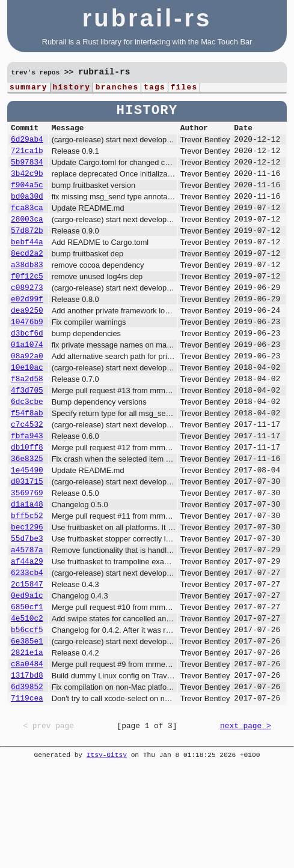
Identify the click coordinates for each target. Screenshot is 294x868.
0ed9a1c (27, 672)
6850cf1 (27, 686)
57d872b (27, 250)
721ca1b (27, 157)
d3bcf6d (27, 369)
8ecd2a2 (27, 276)
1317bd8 (27, 765)
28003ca (27, 237)
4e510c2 (27, 699)
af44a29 (27, 633)
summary (29, 88)
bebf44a (27, 263)
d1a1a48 (27, 567)
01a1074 (27, 382)
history (71, 88)
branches (117, 88)
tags (155, 88)
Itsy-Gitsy (107, 848)
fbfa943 (27, 487)
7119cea (27, 791)
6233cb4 (27, 646)
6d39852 (27, 778)
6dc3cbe (27, 448)
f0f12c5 (27, 303)
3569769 (27, 553)
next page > (245, 819)
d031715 (27, 540)
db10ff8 (27, 501)
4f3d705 (27, 435)
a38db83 (27, 289)
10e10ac (27, 408)
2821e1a (27, 738)
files (184, 88)
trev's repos (36, 73)
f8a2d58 (27, 421)
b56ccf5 (27, 712)
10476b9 (27, 355)
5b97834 (27, 170)
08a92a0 (27, 395)
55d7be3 (27, 606)
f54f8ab (27, 461)
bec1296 (27, 593)
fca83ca (27, 223)
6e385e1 (27, 725)
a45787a (27, 619)
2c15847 (27, 659)
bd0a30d (27, 210)
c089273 (27, 316)
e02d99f (27, 329)
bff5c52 (27, 580)
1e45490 (27, 527)
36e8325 (27, 514)
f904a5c (27, 197)
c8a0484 (27, 752)
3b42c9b (27, 184)
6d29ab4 (27, 144)
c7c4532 (27, 474)
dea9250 (27, 342)
